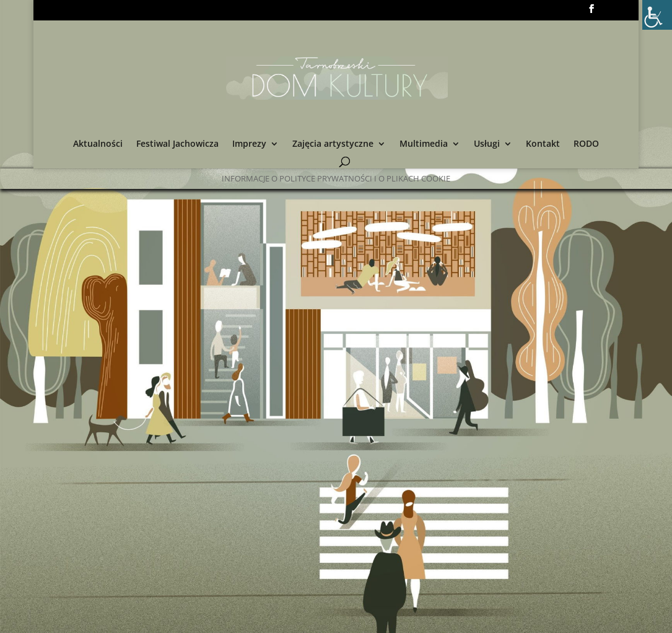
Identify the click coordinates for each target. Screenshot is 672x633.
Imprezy (249, 144)
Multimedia (424, 144)
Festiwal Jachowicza (177, 144)
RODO (586, 144)
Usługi (487, 144)
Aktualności (98, 144)
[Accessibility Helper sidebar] (657, 15)
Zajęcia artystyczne (333, 144)
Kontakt (543, 144)
